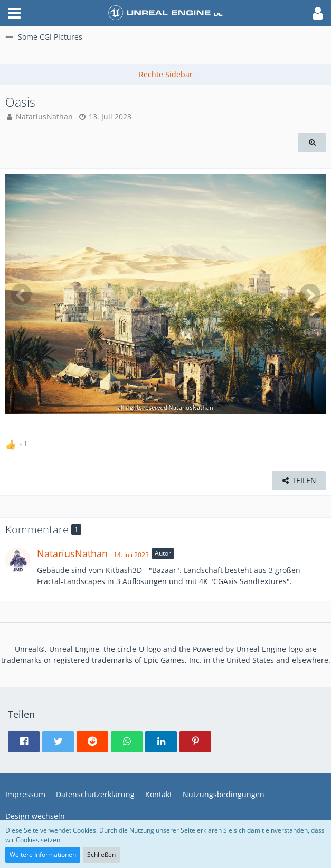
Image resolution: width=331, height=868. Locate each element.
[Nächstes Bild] (310, 294)
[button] (14, 13)
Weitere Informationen (43, 855)
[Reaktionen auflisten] (18, 442)
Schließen (101, 855)
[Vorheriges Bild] (21, 294)
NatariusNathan (44, 117)
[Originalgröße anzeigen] (312, 142)
